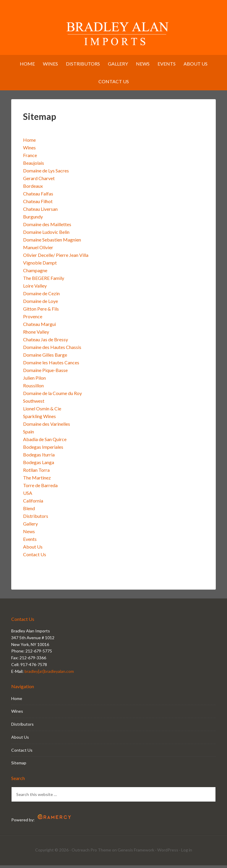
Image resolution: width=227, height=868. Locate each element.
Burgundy (33, 220)
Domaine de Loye (40, 304)
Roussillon (33, 388)
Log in (187, 853)
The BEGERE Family (44, 281)
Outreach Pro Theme (91, 853)
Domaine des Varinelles (47, 427)
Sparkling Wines (39, 419)
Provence (33, 319)
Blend (29, 511)
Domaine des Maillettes (47, 227)
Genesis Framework (136, 853)
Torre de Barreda (40, 488)
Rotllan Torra (36, 473)
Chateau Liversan (40, 212)
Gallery (30, 527)
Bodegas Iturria (39, 457)
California (33, 504)
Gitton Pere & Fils (41, 312)
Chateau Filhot (38, 204)
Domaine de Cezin (41, 296)
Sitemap (19, 766)
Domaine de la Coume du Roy (52, 396)
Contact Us (35, 557)
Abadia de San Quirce (45, 442)
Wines (29, 150)
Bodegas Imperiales (43, 450)
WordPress (168, 853)
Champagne (35, 273)
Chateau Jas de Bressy (46, 342)
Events (30, 542)
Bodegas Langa (39, 465)
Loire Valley (35, 289)
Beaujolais (34, 166)
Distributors (36, 519)
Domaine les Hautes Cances (51, 365)
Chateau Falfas (38, 196)
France (30, 158)
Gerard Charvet (39, 181)
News (29, 534)
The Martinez (37, 480)
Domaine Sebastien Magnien (52, 243)
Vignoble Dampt (40, 266)
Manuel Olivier (38, 250)
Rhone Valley (36, 335)
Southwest (34, 404)
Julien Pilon (34, 381)
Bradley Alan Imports (113, 31)
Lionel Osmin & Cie (42, 411)
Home (29, 143)
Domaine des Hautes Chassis (52, 350)
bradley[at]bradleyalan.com (49, 674)
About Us (33, 550)
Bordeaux (33, 189)
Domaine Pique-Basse (45, 373)
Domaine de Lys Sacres (46, 173)
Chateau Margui (39, 327)
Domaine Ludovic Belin (46, 235)
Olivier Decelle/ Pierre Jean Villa (56, 258)
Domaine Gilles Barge (45, 358)
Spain (29, 434)
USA (28, 496)
